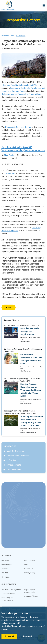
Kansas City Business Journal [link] (18, 127)
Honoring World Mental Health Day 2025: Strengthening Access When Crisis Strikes (23, 422)
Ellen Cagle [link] (9, 155)
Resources (6, 577)
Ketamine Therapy (8, 594)
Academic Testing (31, 596)
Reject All (28, 636)
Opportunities (7, 565)
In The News (21, 36)
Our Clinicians (30, 560)
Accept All (9, 636)
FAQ (26, 565)
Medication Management (11, 590)
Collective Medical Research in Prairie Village (21, 94)
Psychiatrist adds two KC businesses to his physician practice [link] (23, 149)
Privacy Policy (30, 573)
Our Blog (5, 573)
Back (8, 307)
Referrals (5, 569)
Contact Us (29, 569)
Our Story (5, 560)
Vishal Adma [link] (10, 173)
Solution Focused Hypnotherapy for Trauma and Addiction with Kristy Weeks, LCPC (23, 391)
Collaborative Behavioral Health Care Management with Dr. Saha (23, 360)
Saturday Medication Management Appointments (23, 334)
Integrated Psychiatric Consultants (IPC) (19, 85)
